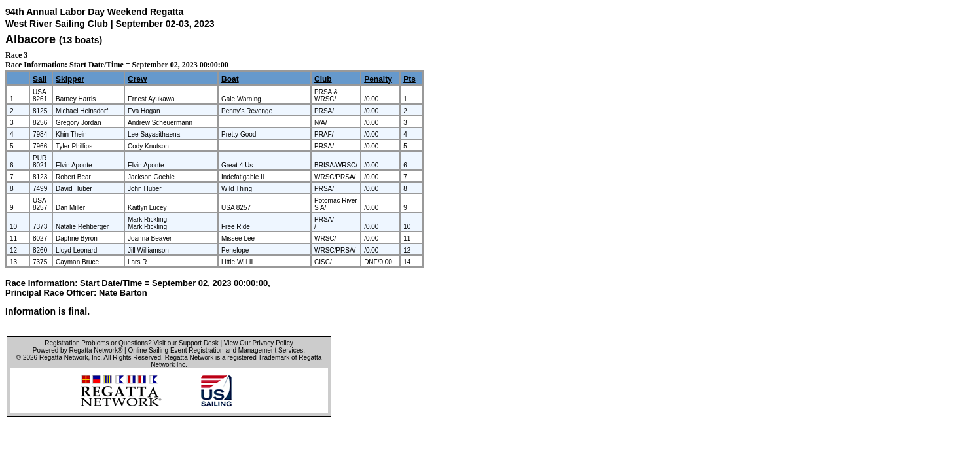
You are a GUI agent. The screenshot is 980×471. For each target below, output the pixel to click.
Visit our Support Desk (186, 343)
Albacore (30, 39)
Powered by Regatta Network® (78, 350)
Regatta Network (64, 358)
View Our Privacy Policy (259, 343)
